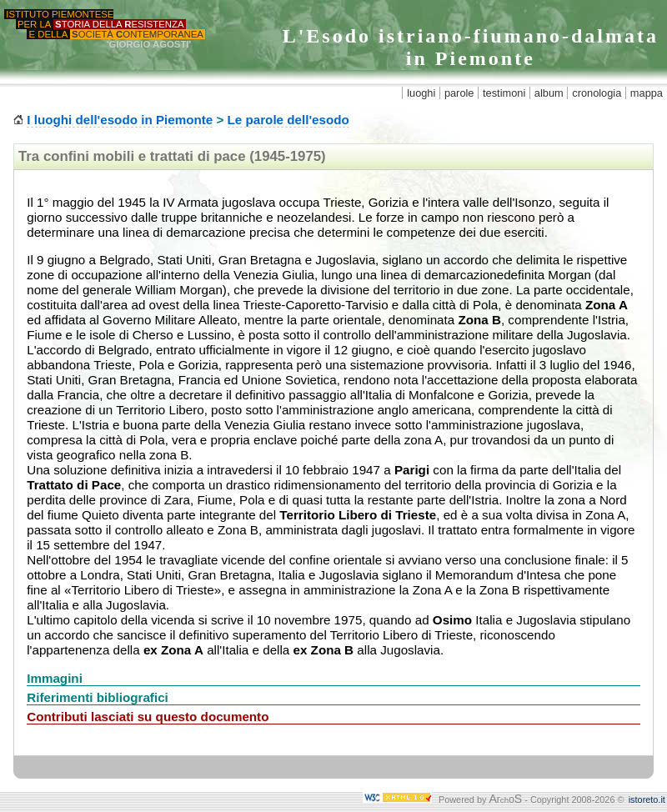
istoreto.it (647, 799)
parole (459, 93)
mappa (647, 93)
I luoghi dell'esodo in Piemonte (120, 120)
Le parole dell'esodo (288, 120)
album (549, 93)
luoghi (421, 93)
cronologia (597, 93)
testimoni (504, 93)
